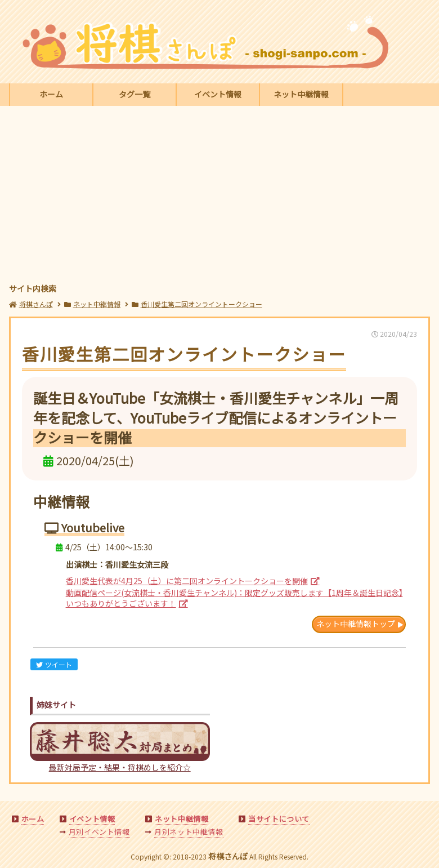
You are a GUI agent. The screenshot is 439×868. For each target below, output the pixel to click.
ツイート (54, 664)
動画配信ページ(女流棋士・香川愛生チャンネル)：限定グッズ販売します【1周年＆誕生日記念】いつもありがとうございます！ (234, 598)
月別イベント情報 (99, 832)
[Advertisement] (220, 196)
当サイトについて (279, 819)
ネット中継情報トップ (356, 624)
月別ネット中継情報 (189, 832)
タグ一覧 (135, 94)
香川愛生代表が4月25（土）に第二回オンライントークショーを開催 (187, 581)
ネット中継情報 (301, 94)
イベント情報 (218, 94)
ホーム (51, 94)
